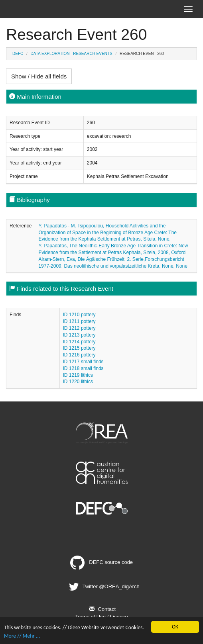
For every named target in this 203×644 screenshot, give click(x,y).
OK (175, 627)
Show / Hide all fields (39, 76)
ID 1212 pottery (79, 328)
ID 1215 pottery (79, 348)
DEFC (18, 54)
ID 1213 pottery (79, 335)
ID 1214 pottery (79, 342)
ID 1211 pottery (79, 321)
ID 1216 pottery (79, 355)
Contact (101, 609)
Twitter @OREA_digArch (103, 586)
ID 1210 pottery (79, 315)
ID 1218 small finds (83, 368)
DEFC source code (101, 562)
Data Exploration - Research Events (72, 54)
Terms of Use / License (101, 617)
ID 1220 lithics (78, 382)
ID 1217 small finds (83, 362)
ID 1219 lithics (78, 375)
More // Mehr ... (22, 636)
